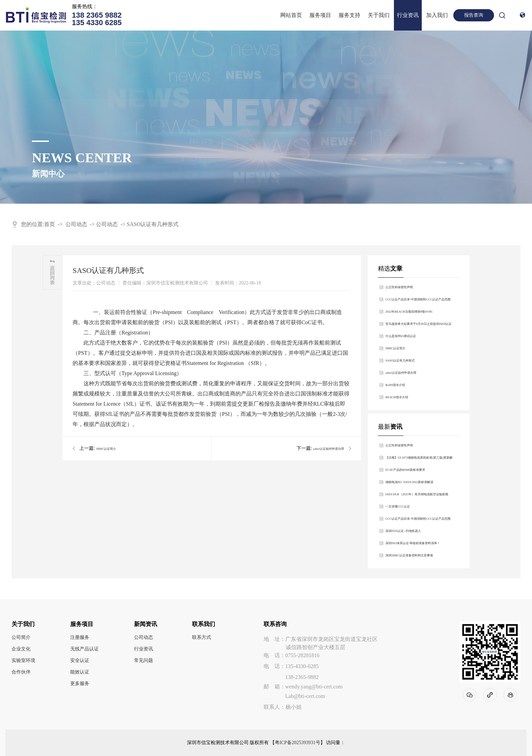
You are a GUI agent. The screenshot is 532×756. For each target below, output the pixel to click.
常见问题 (144, 661)
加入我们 (437, 15)
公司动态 (76, 224)
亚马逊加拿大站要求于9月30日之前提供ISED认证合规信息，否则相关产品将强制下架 (419, 326)
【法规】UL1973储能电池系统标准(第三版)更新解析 (419, 460)
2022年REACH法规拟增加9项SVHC (409, 312)
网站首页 (291, 15)
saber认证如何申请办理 (329, 449)
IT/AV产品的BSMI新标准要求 (405, 470)
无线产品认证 (84, 649)
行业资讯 (408, 15)
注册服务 (80, 638)
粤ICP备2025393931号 (298, 743)
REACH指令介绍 (397, 397)
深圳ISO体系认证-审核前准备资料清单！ (413, 543)
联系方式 (202, 638)
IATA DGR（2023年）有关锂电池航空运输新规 (417, 494)
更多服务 (80, 684)
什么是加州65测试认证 (401, 336)
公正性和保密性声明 (399, 287)
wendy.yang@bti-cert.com (314, 687)
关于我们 (379, 15)
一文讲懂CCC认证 (398, 506)
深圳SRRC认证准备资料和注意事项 (409, 555)
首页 (50, 224)
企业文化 (21, 649)
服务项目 (320, 15)
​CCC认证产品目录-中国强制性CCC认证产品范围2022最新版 (418, 302)
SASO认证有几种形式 (153, 224)
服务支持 (349, 15)
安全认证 (80, 661)
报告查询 (474, 15)
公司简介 (21, 638)
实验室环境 (23, 661)
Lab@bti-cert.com (305, 696)
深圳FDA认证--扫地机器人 (403, 531)
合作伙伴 (21, 672)
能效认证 (80, 672)
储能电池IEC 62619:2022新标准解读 (409, 482)
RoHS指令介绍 (395, 385)
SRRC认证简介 (106, 449)
